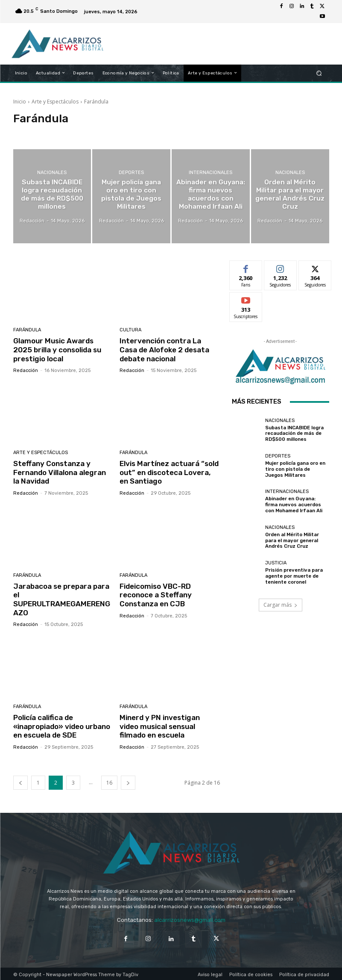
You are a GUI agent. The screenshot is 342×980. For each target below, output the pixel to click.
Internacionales (210, 173)
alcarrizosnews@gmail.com (190, 918)
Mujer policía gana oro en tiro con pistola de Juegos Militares (297, 469)
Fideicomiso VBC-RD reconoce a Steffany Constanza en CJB (155, 594)
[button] (319, 73)
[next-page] (128, 781)
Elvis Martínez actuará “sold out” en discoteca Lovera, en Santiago (170, 472)
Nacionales (52, 173)
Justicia (276, 563)
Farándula (27, 330)
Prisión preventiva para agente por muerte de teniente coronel (294, 576)
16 (109, 781)
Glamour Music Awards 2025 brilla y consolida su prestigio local (57, 350)
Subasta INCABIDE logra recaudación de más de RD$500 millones (294, 434)
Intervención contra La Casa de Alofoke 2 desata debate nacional (170, 350)
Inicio (20, 102)
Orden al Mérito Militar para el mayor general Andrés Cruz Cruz (292, 541)
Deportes (131, 177)
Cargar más (281, 605)
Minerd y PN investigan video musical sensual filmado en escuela (170, 725)
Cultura (130, 330)
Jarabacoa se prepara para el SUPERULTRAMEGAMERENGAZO (62, 598)
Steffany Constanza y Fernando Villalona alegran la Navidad (63, 472)
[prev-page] (20, 781)
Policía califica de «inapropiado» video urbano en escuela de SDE (62, 725)
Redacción (26, 370)
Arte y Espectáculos (55, 102)
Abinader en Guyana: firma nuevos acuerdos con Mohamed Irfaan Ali (297, 505)
